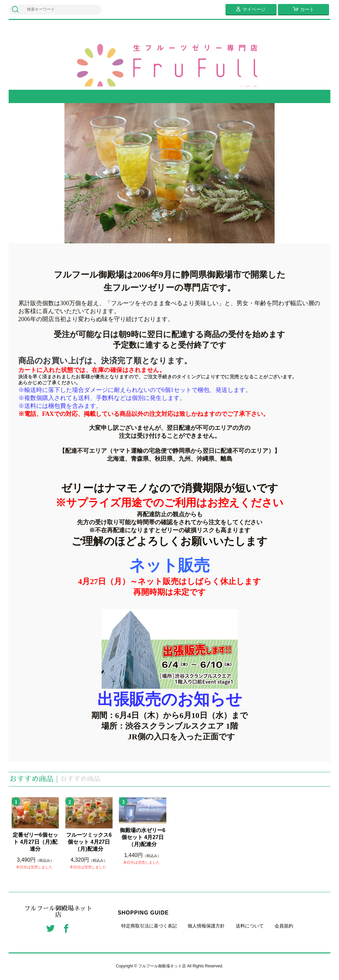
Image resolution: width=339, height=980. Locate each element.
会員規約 (284, 926)
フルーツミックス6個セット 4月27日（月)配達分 (89, 842)
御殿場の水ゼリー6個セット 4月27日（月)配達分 (143, 837)
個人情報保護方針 (206, 926)
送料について (250, 926)
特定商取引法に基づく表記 (149, 926)
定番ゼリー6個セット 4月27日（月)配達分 (35, 842)
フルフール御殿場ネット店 (58, 912)
